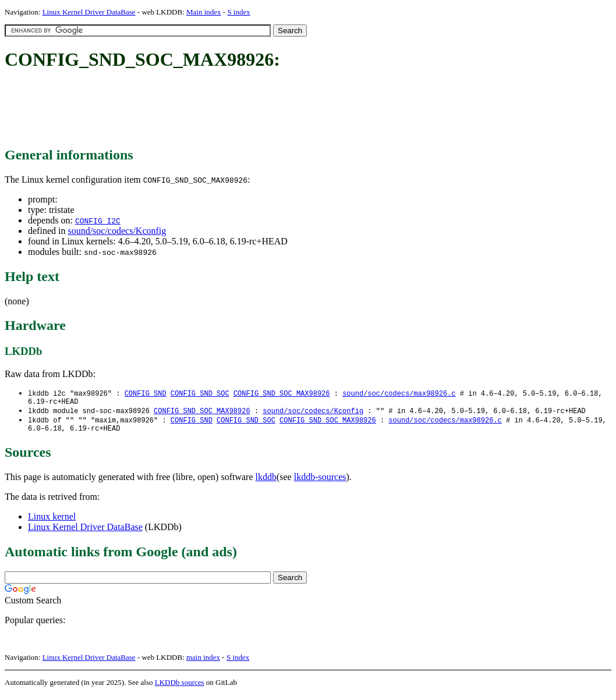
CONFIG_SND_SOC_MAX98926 (282, 394)
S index (238, 12)
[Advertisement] (217, 109)
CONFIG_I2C (98, 221)
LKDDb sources (180, 687)
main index (203, 662)
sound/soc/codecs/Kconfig (117, 231)
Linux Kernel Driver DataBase (89, 12)
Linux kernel (52, 522)
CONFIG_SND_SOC (200, 394)
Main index (204, 12)
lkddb (266, 482)
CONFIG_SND (146, 394)
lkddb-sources (320, 482)
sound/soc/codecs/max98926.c (399, 394)
